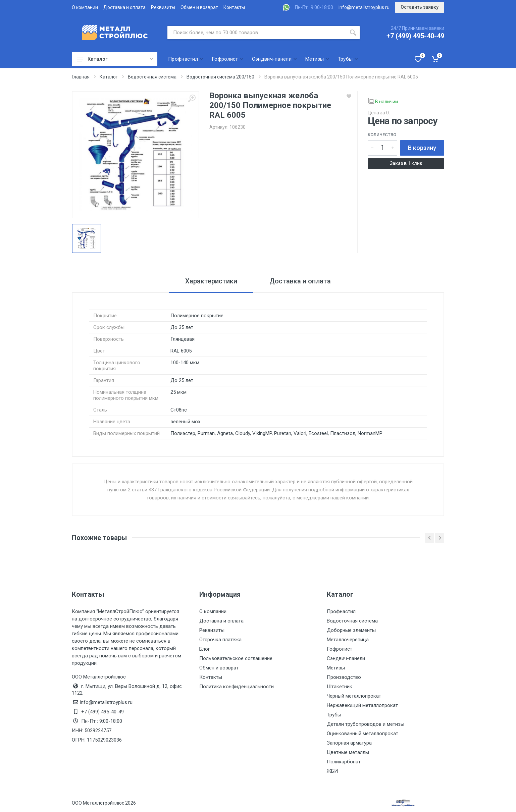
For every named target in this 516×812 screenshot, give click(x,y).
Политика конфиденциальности (237, 687)
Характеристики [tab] (211, 281)
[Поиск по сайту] (257, 33)
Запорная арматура (349, 743)
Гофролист (340, 649)
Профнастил (341, 611)
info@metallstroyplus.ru (364, 7)
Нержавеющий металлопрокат (362, 705)
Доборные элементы (351, 630)
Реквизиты (163, 7)
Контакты (234, 7)
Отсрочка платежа (220, 640)
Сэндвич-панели (346, 658)
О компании (85, 7)
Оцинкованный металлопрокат (363, 734)
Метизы (336, 668)
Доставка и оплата (124, 7)
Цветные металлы (348, 752)
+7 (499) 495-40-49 (415, 36)
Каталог (115, 59)
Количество (382, 135)
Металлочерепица (348, 640)
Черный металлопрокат (354, 696)
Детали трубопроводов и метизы (366, 724)
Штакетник (340, 687)
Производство (344, 677)
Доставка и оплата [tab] (300, 281)
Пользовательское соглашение (236, 658)
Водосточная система (352, 621)
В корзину (422, 148)
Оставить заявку (420, 7)
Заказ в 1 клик (406, 163)
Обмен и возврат (199, 7)
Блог (205, 649)
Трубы (334, 715)
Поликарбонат (344, 762)
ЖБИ (332, 771)
